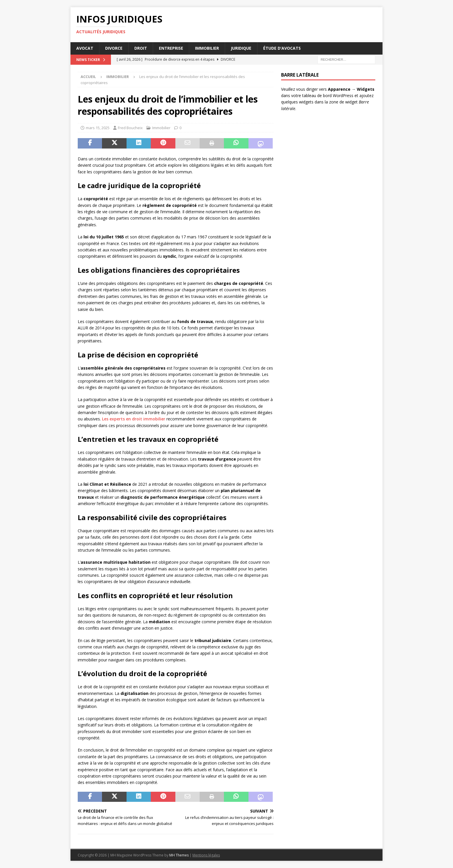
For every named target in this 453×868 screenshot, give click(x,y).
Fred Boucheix (130, 128)
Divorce (114, 48)
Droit (141, 48)
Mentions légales (206, 855)
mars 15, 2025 (98, 128)
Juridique (241, 48)
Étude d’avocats (282, 48)
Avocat (85, 48)
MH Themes (179, 855)
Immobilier (207, 48)
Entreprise (171, 48)
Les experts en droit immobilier (134, 419)
